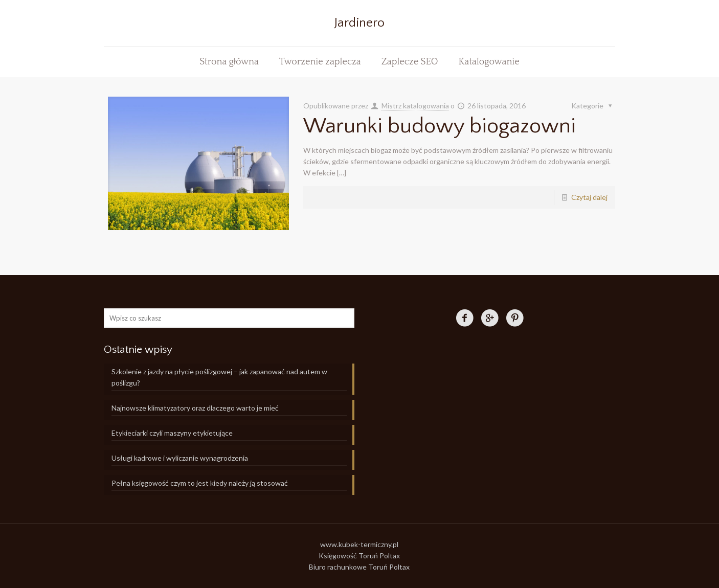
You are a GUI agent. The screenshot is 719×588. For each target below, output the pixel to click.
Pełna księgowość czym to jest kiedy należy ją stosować (200, 483)
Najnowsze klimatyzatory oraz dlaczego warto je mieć (195, 408)
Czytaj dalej (589, 197)
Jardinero (360, 23)
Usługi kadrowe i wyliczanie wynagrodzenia (180, 458)
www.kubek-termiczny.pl (359, 544)
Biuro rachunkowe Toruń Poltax (359, 567)
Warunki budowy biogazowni (440, 126)
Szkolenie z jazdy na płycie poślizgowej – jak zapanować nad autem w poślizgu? (219, 377)
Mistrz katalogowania (415, 106)
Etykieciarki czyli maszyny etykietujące (172, 433)
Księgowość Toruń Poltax (359, 556)
